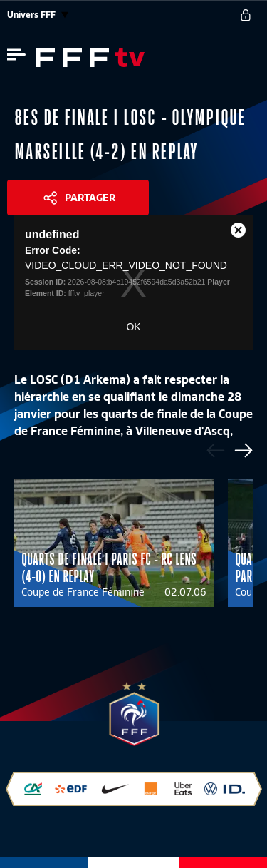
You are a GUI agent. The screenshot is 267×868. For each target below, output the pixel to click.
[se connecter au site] (246, 15)
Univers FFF (38, 15)
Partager (90, 198)
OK (133, 327)
